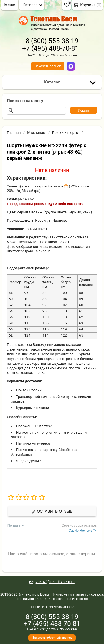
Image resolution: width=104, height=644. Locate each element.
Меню (10, 5)
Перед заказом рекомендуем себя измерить (45, 204)
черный (75, 212)
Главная (14, 133)
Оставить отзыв (52, 511)
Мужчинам (36, 133)
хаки (87, 212)
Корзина (88, 5)
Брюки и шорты (65, 133)
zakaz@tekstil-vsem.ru (55, 582)
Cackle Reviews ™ (83, 531)
